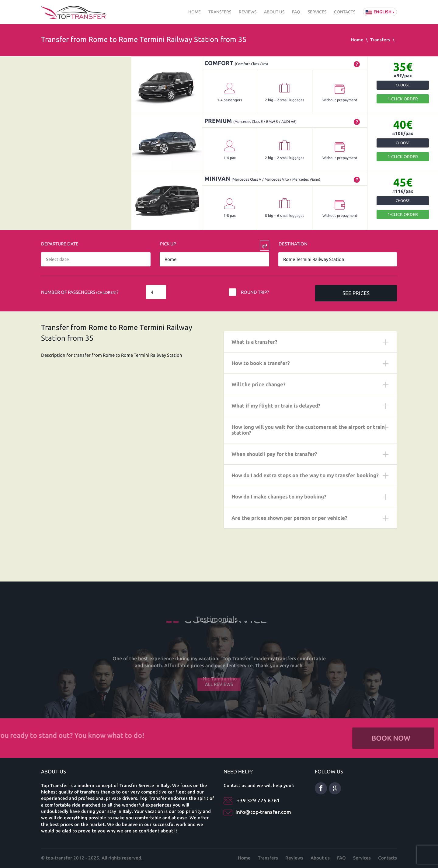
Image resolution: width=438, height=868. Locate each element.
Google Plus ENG (335, 788)
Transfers (220, 12)
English (380, 12)
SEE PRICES (356, 293)
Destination (293, 244)
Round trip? (255, 292)
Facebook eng (321, 788)
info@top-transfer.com (263, 812)
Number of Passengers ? (80, 292)
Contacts (345, 12)
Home (195, 12)
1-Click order (403, 99)
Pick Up (168, 244)
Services (317, 12)
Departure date (60, 244)
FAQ (296, 12)
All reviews (219, 677)
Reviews (248, 12)
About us (274, 12)
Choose (403, 85)
